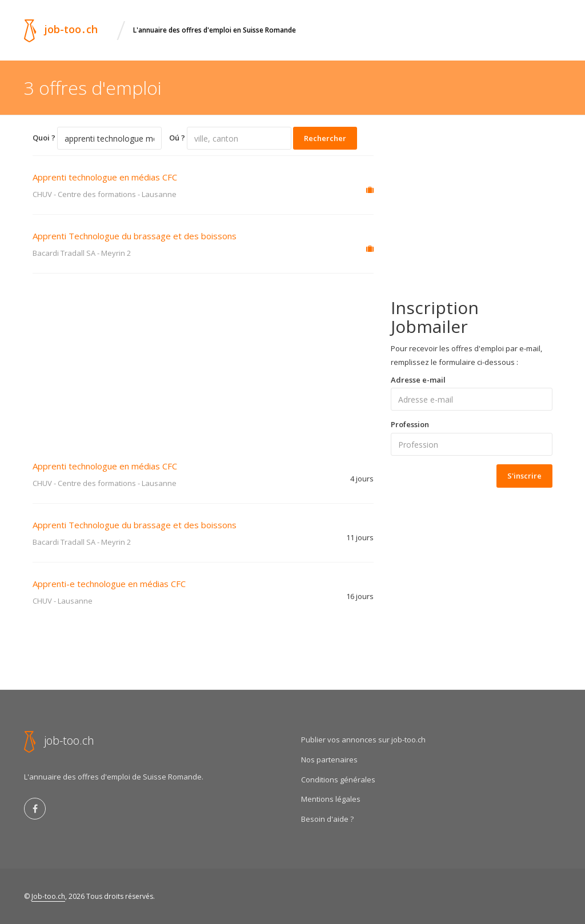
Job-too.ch (48, 896)
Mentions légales (331, 799)
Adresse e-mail (418, 380)
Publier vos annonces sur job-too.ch (363, 740)
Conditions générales (338, 780)
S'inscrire (524, 476)
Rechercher (325, 138)
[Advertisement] (203, 359)
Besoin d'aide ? (327, 819)
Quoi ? (44, 138)
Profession (410, 424)
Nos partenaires (329, 760)
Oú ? (177, 138)
